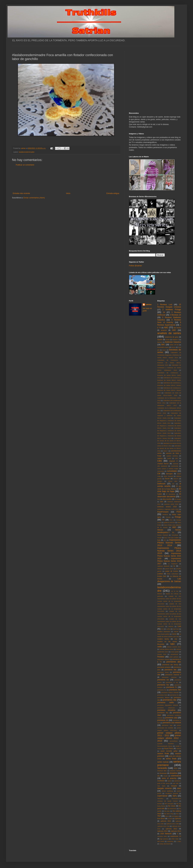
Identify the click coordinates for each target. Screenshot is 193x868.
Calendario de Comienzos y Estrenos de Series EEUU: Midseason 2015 (169, 363)
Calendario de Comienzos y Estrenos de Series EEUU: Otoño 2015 (169, 380)
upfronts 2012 (172, 829)
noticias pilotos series (166, 649)
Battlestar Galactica (173, 342)
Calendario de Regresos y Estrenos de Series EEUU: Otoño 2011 (169, 421)
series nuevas (163, 762)
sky (159, 776)
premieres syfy (171, 718)
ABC (166, 327)
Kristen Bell (162, 576)
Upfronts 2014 (176, 831)
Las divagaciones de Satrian (169, 580)
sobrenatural (176, 776)
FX (163, 520)
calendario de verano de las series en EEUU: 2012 (169, 448)
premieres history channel (170, 692)
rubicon (179, 749)
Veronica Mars (162, 836)
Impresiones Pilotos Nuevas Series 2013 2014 (169, 543)
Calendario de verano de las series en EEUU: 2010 (169, 441)
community (175, 466)
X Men (179, 841)
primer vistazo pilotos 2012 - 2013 (169, 738)
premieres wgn (167, 725)
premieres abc (174, 662)
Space (169, 781)
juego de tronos (172, 571)
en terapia (178, 499)
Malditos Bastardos (164, 631)
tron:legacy (175, 816)
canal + (166, 451)
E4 (173, 484)
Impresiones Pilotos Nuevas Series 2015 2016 (169, 556)
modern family (163, 639)
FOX (179, 512)
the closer (172, 806)
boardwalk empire (163, 347)
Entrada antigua (113, 193)
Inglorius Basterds (163, 566)
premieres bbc (171, 670)
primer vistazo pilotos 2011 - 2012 (169, 734)
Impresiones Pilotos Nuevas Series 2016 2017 (169, 561)
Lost (179, 626)
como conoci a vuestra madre (168, 469)
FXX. (171, 520)
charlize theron (163, 464)
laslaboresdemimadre (27, 152)
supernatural (162, 796)
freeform (165, 514)
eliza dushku (167, 499)
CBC (176, 458)
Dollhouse (161, 484)
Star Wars (161, 786)
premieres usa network (172, 723)
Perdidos (161, 657)
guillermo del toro (169, 522)
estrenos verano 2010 (167, 507)
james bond (169, 569)
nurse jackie (175, 652)
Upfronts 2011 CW (163, 826)
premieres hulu (162, 695)
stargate (174, 786)
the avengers (169, 804)
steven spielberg (167, 791)
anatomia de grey (172, 337)
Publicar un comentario (25, 165)
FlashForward (163, 512)
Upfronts (178, 818)
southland (161, 781)
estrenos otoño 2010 (171, 504)
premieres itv (174, 695)
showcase (163, 773)
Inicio (68, 193)
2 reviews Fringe (172, 309)
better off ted (174, 345)
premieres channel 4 (173, 675)
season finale (163, 754)
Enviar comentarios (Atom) (34, 198)
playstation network (164, 659)
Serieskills (162, 768)
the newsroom (172, 809)
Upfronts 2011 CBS (173, 824)
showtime (174, 773)
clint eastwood (162, 466)
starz (179, 788)
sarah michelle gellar (169, 751)
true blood (161, 818)
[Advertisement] (66, 179)
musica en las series (167, 641)
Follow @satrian (135, 266)
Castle (169, 458)
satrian (149, 305)
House (159, 538)
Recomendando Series (165, 746)
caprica (160, 458)
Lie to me (175, 591)
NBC (173, 644)
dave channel (168, 476)
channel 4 (173, 461)
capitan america (172, 456)
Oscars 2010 (162, 654)
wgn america (164, 839)
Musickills (161, 644)
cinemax (176, 464)
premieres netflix (166, 703)
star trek (176, 783)
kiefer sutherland (173, 574)
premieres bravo (163, 672)
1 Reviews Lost (165, 305)
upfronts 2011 (166, 821)
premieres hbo (175, 690)
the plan (167, 811)
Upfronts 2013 (162, 831)
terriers (160, 804)
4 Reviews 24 (175, 315)
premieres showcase (166, 708)
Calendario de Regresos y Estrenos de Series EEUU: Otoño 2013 (169, 431)
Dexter (167, 479)
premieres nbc (170, 700)
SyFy (175, 796)
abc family (177, 328)
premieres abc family (170, 665)
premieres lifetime (163, 698)
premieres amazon (164, 667)
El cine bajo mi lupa (169, 490)
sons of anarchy (169, 778)
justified (160, 574)
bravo (164, 350)
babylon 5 (176, 340)
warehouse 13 (176, 836)
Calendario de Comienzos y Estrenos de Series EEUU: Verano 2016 (169, 390)
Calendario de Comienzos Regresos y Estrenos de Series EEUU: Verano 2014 (169, 355)
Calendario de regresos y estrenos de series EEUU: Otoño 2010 (169, 416)
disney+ (160, 481)
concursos (161, 471)
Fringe (178, 517)
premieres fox (163, 685)
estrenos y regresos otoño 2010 (168, 509)
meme (174, 634)
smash (165, 776)
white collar (175, 839)
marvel (176, 631)
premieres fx (172, 687)
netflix (160, 647)
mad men (176, 629)
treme (167, 816)
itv (174, 566)
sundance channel (172, 793)
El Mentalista (171, 494)
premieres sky (163, 713)
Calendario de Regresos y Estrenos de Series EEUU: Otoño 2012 (169, 426)
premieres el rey (172, 682)
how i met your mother (171, 538)
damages (169, 474)
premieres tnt (163, 720)
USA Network (166, 834)
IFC (165, 540)
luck (162, 629)
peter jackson (174, 657)
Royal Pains (169, 748)
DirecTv (176, 479)
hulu (159, 540)
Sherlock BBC (162, 771)
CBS (160, 461)
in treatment (173, 564)
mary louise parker (163, 634)
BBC (163, 345)
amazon (164, 330)
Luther (168, 629)
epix (162, 502)
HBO (174, 527)
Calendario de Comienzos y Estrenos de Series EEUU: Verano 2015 (169, 385)
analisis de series (169, 333)
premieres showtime (166, 710)
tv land (170, 819)
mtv (176, 639)
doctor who (173, 481)
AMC (174, 330)
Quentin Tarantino (166, 744)
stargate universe (165, 788)
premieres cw (163, 680)
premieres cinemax (169, 677)
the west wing (169, 814)
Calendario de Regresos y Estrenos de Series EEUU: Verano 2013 (169, 436)
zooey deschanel (165, 844)
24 (164, 312)
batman (160, 342)
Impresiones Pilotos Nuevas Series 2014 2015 (169, 551)
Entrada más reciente (21, 193)
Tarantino (160, 798)
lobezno (171, 626)
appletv (160, 339)
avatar (168, 340)
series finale (171, 759)
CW (159, 474)
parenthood (174, 654)
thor (177, 814)
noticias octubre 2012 (174, 647)
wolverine (170, 841)
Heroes (160, 530)
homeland (175, 535)
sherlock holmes (176, 771)
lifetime (160, 594)
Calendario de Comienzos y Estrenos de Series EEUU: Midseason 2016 (169, 368)
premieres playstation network (168, 705)
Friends (168, 517)
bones (173, 347)
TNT (159, 816)
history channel (163, 535)
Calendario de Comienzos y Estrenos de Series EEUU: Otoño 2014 (169, 375)
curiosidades (172, 471)
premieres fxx (162, 690)
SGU (176, 768)
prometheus (174, 741)
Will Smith (161, 841)
